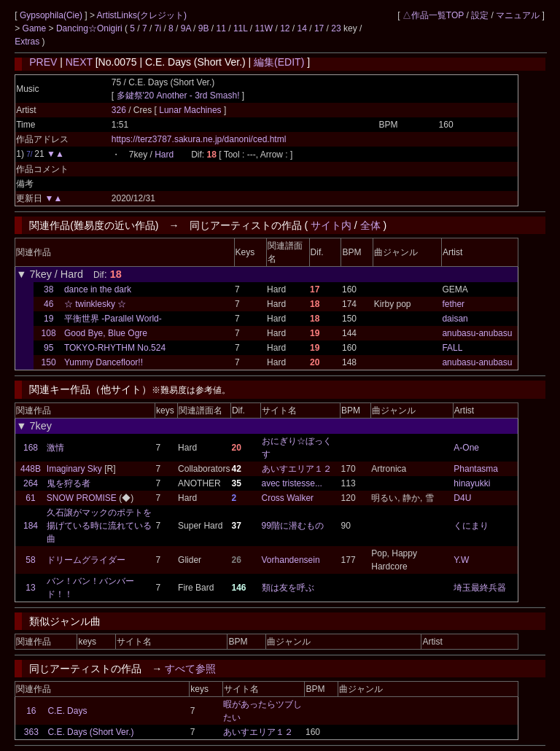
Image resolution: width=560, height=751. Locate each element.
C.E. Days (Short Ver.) (90, 732)
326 (119, 110)
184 (31, 526)
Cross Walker (288, 498)
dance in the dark (98, 289)
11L (241, 28)
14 (302, 28)
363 (31, 732)
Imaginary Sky (74, 469)
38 (48, 289)
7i (158, 28)
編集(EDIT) (279, 62)
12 (285, 28)
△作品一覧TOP (433, 15)
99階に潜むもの (293, 526)
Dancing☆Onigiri (90, 28)
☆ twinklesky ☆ (95, 304)
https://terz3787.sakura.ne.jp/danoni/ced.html (199, 139)
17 (319, 28)
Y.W (461, 560)
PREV (43, 62)
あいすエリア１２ (297, 469)
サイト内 (331, 225)
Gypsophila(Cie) (52, 15)
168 (31, 448)
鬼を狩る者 (69, 483)
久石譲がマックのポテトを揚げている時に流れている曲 (99, 526)
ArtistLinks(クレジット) (142, 15)
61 (30, 498)
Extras (27, 42)
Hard (164, 155)
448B (31, 469)
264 (31, 483)
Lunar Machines (191, 110)
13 (30, 588)
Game (36, 28)
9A (186, 28)
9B (204, 28)
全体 (370, 225)
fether (453, 304)
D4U (462, 498)
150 (49, 362)
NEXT (79, 62)
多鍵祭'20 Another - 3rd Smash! (178, 96)
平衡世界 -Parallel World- (113, 319)
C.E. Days (67, 711)
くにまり (471, 526)
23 (336, 28)
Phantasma (476, 469)
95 (48, 348)
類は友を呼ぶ (288, 588)
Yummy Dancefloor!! (104, 362)
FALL (452, 348)
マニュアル (518, 15)
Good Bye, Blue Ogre (106, 333)
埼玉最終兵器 (480, 588)
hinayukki (472, 483)
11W (264, 28)
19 (48, 319)
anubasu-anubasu (477, 333)
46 (48, 304)
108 (49, 333)
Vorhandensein (291, 560)
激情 (55, 448)
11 (221, 28)
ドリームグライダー (86, 560)
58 (30, 560)
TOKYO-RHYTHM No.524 (115, 348)
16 (31, 711)
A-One (466, 448)
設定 (480, 15)
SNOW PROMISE (82, 498)
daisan (455, 319)
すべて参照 (190, 669)
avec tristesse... (292, 483)
